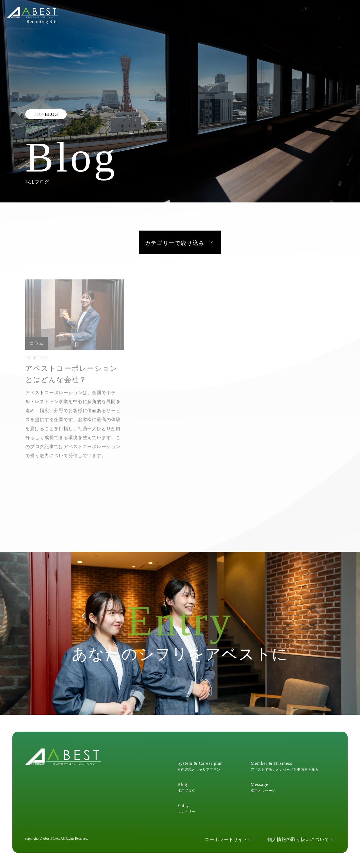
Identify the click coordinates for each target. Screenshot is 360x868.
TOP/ (39, 114)
